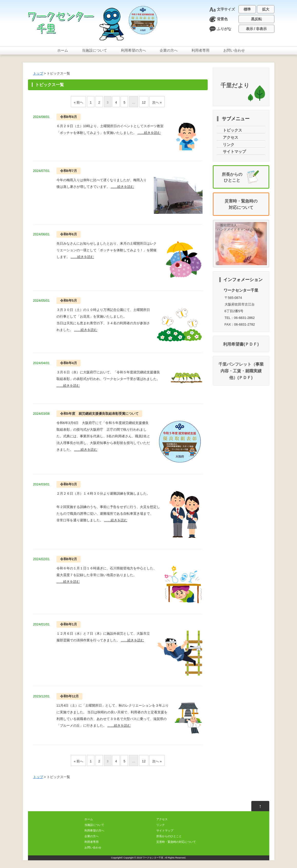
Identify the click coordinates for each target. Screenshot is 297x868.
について (94, 50)
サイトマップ (234, 152)
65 (69, 301)
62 (69, 559)
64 (69, 363)
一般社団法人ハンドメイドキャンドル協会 (239, 227)
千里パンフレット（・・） (241, 371)
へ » (157, 102)
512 (70, 696)
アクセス (231, 137)
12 (144, 102)
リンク (229, 145)
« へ (78, 102)
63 (69, 484)
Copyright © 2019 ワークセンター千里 (143, 858)
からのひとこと (169, 836)
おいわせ (234, 50)
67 (69, 171)
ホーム (63, 50)
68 (69, 117)
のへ (133, 50)
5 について (99, 414)
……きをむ (149, 133)
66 (69, 234)
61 (69, 624)
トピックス (232, 130)
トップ (38, 73)
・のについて (176, 842)
